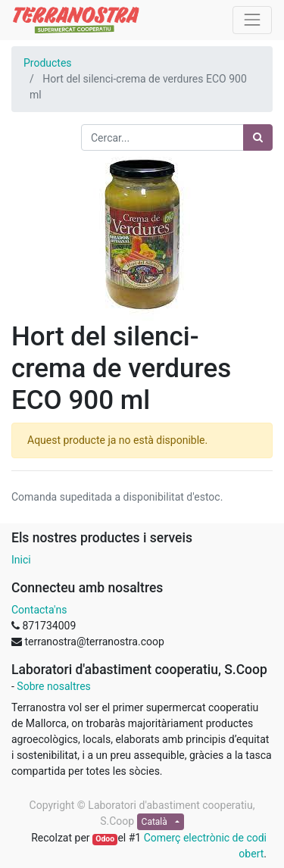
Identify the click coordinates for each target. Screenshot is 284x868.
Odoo (105, 839)
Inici (21, 560)
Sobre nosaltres (53, 686)
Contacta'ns (39, 610)
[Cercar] (258, 137)
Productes (48, 63)
